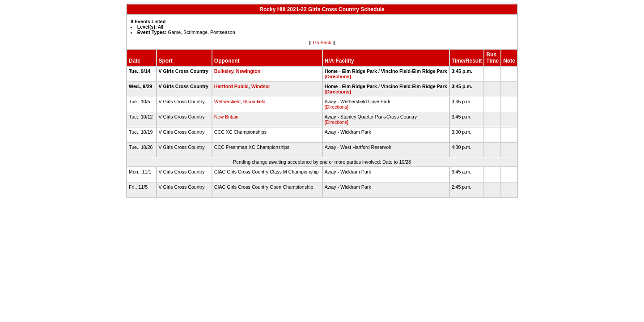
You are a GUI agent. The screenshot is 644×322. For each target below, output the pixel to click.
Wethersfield (227, 102)
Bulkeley (224, 71)
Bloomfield (254, 102)
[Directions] (338, 76)
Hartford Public (231, 86)
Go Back (322, 42)
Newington (248, 71)
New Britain (226, 117)
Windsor (261, 86)
